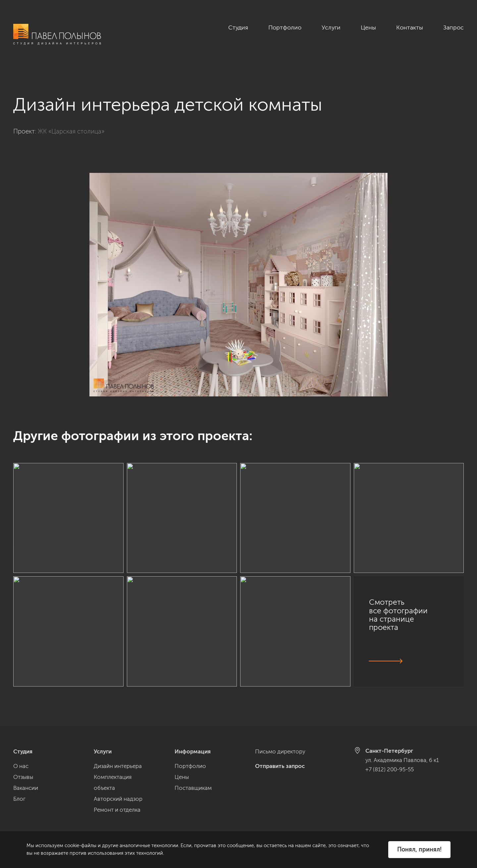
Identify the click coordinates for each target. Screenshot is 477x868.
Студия (238, 27)
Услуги (331, 27)
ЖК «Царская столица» (71, 124)
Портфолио (285, 27)
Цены (368, 27)
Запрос (453, 27)
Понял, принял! (419, 849)
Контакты (410, 27)
